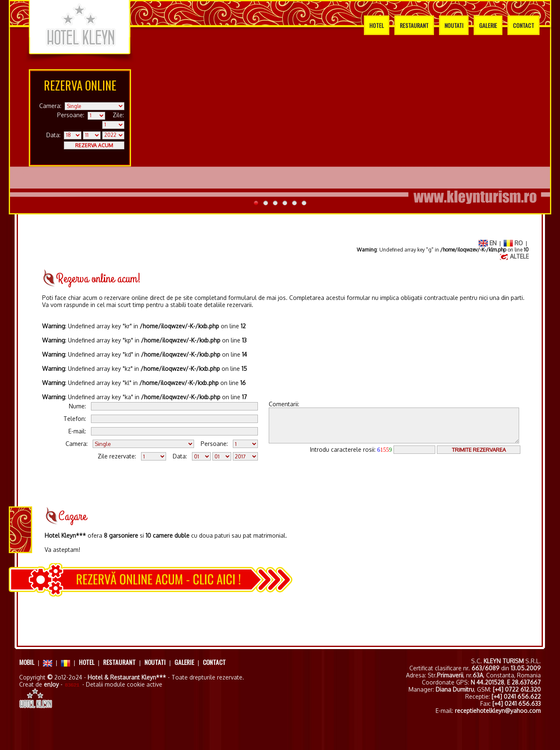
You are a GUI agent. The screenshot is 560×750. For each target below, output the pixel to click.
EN (488, 243)
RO (513, 243)
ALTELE (514, 256)
